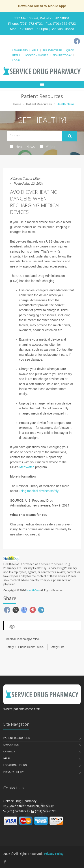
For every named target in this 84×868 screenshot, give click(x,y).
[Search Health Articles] (34, 136)
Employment (12, 745)
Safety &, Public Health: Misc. (25, 647)
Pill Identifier (52, 50)
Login (16, 60)
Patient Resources (39, 104)
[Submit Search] (70, 136)
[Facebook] (77, 41)
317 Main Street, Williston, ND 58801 (42, 18)
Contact (9, 752)
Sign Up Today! (62, 55)
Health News (22, 147)
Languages (20, 50)
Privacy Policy (14, 772)
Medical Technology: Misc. (23, 639)
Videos (48, 147)
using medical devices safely (39, 491)
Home (17, 104)
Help (35, 50)
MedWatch (27, 467)
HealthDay (33, 590)
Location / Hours (37, 55)
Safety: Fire (57, 647)
